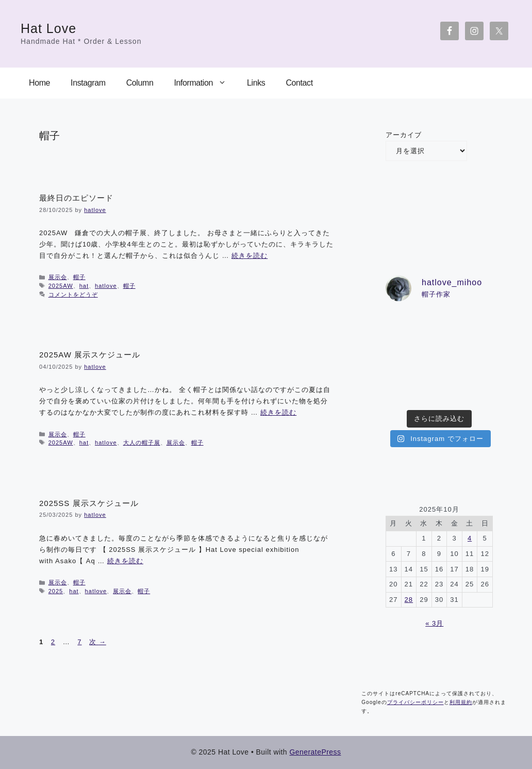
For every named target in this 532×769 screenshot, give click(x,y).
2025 (56, 591)
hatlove (106, 286)
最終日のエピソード (76, 198)
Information (205, 83)
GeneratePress (315, 752)
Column (140, 83)
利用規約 (461, 702)
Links (256, 83)
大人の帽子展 (142, 443)
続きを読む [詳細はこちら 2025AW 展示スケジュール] (278, 412)
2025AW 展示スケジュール (90, 355)
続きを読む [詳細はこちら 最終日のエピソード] (250, 256)
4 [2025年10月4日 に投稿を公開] (470, 538)
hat (84, 286)
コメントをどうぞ (73, 294)
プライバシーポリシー (415, 702)
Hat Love (48, 28)
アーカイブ (404, 135)
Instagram (88, 83)
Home (39, 83)
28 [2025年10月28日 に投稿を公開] (409, 600)
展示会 (58, 277)
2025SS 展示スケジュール (89, 503)
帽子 (79, 277)
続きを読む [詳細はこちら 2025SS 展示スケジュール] (125, 561)
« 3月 (434, 623)
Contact (299, 83)
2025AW (61, 286)
